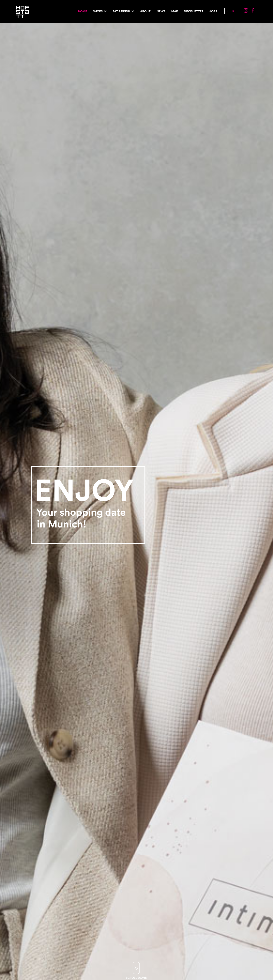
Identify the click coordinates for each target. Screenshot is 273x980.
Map (175, 11)
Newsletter (194, 11)
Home (83, 11)
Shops (98, 11)
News (161, 11)
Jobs (213, 11)
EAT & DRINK (121, 11)
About (145, 11)
